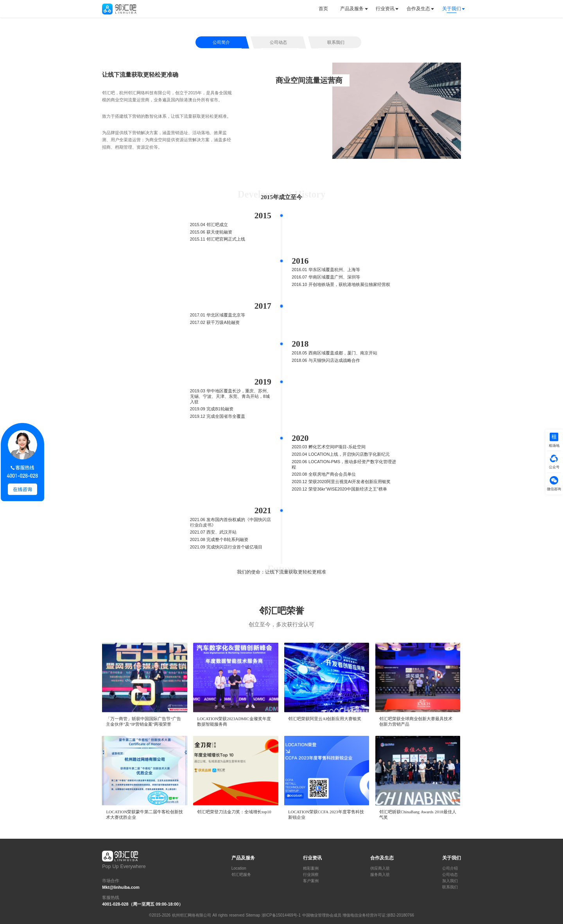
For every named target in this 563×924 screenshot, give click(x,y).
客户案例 (311, 881)
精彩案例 (311, 868)
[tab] (326, 9)
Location (239, 868)
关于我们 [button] (452, 9)
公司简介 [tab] (221, 42)
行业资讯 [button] (385, 9)
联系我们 (450, 887)
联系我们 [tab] (336, 42)
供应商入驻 (380, 868)
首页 (323, 9)
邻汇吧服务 (241, 875)
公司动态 (450, 875)
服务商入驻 (380, 875)
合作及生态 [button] (418, 9)
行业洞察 (311, 875)
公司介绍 (450, 868)
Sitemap (253, 915)
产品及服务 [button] (352, 9)
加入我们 (450, 881)
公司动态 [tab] (278, 42)
